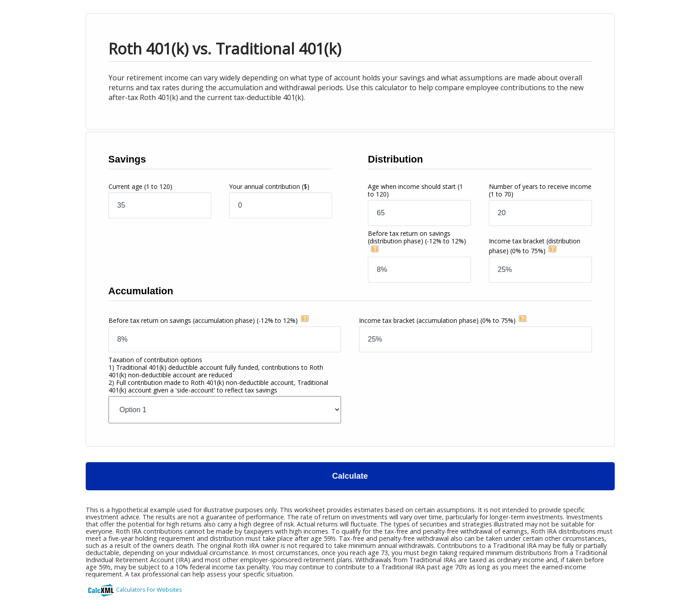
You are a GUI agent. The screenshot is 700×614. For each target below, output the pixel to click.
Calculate (350, 476)
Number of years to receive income (540, 190)
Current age (140, 186)
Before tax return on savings (417, 237)
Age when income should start (415, 190)
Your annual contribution (269, 186)
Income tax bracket (437, 320)
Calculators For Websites (149, 589)
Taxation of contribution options (218, 375)
